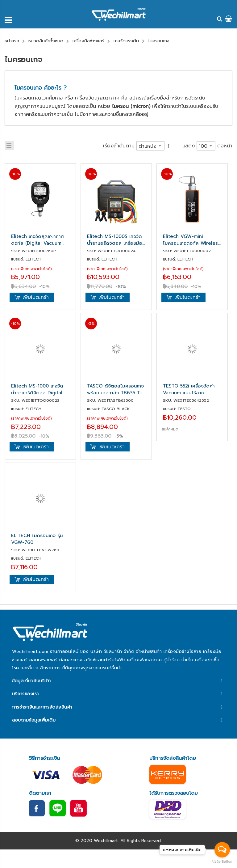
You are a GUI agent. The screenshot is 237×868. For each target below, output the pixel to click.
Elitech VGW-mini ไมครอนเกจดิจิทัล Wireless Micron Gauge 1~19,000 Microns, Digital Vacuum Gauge (192, 240)
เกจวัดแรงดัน (126, 41)
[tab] (118, 681)
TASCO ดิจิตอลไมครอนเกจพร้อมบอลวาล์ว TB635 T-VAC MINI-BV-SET (115, 389)
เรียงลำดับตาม (119, 146)
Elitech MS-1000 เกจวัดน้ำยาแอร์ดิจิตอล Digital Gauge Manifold (37, 389)
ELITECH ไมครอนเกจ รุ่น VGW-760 (37, 539)
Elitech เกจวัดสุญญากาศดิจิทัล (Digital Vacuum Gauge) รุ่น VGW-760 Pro (40, 240)
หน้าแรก (12, 41)
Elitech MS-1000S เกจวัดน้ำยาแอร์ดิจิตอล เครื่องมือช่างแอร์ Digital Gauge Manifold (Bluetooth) (115, 240)
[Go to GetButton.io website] (222, 862)
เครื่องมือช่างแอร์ (88, 41)
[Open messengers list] (222, 850)
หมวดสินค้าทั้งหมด (46, 41)
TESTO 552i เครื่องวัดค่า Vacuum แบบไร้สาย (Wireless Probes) (189, 389)
